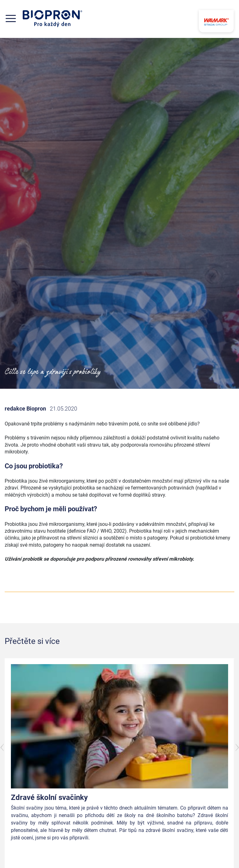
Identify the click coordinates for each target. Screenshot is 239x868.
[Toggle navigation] (14, 18)
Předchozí (2, 747)
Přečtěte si (204, 853)
